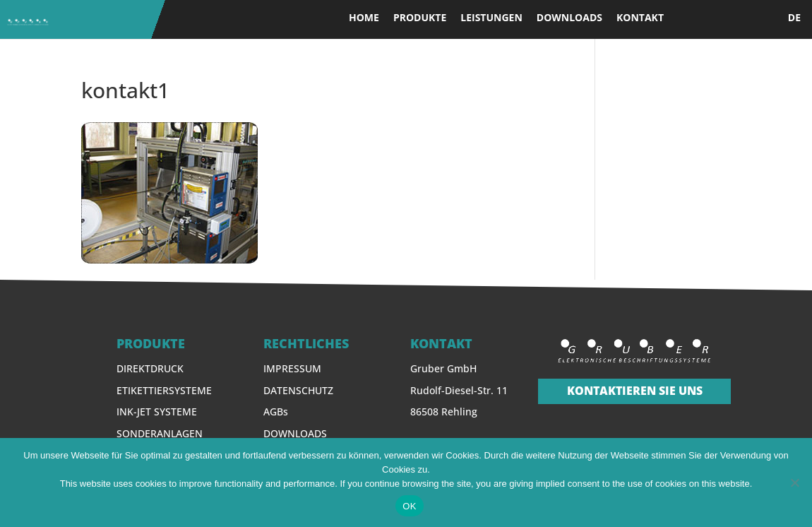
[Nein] (794, 482)
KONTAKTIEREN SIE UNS (635, 391)
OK (409, 506)
